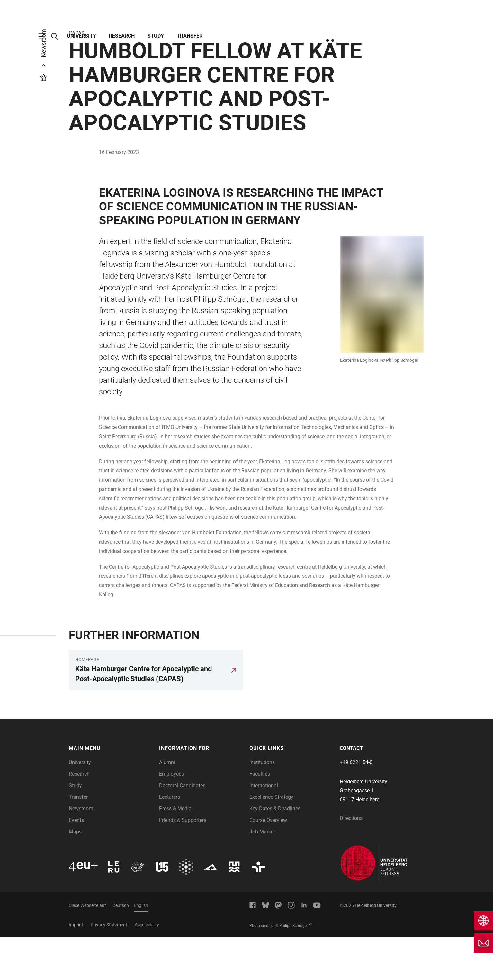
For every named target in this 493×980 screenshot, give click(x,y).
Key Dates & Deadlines (275, 852)
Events (76, 864)
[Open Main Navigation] (45, 36)
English (141, 949)
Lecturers (170, 840)
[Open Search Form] (58, 36)
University (81, 36)
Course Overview (268, 864)
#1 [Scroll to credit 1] (310, 968)
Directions (351, 862)
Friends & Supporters (183, 864)
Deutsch (121, 949)
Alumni (167, 806)
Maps (75, 875)
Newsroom (81, 852)
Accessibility (147, 968)
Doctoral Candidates (182, 829)
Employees (171, 817)
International (264, 829)
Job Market (262, 875)
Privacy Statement (109, 968)
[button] (111, 792)
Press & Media (175, 852)
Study (156, 36)
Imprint (76, 968)
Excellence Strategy (271, 840)
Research (122, 36)
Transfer (190, 36)
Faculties (260, 817)
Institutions (262, 806)
